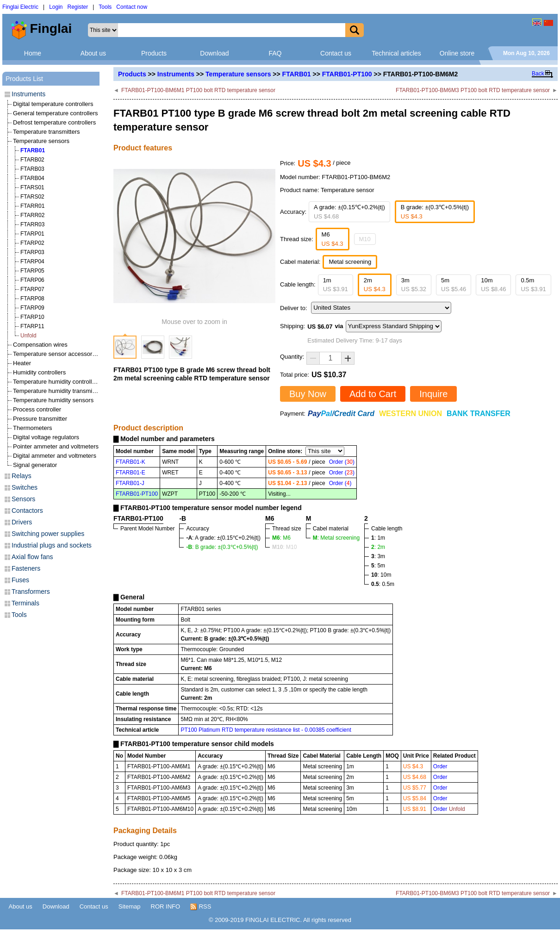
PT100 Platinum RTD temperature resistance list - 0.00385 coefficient (266, 730)
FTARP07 (32, 289)
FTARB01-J (130, 483)
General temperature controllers (56, 113)
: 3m (378, 556)
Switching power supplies (48, 534)
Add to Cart (373, 394)
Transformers (31, 592)
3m (414, 285)
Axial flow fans (32, 557)
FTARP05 (32, 271)
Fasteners (26, 568)
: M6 (281, 538)
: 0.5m (383, 584)
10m (493, 285)
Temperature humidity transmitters (59, 391)
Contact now (132, 7)
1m (336, 285)
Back (538, 74)
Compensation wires (40, 345)
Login (56, 7)
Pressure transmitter (40, 419)
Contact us (336, 53)
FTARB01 (297, 74)
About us (93, 53)
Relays (22, 476)
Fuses (20, 580)
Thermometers (33, 428)
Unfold (28, 336)
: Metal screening (336, 538)
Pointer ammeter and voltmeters (56, 446)
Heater (22, 363)
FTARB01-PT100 (347, 74)
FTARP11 (32, 326)
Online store (457, 53)
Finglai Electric (20, 7)
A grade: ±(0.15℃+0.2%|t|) (349, 212)
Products (154, 53)
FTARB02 (32, 160)
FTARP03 (32, 252)
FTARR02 (32, 215)
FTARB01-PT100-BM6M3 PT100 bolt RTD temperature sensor (473, 90)
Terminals (25, 603)
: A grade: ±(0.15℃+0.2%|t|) (223, 538)
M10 (365, 239)
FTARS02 (32, 197)
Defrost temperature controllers (54, 122)
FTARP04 (32, 262)
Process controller (37, 409)
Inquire (433, 394)
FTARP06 (32, 280)
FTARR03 (32, 224)
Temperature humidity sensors (53, 400)
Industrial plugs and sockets (52, 545)
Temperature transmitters (47, 132)
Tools (105, 7)
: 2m (378, 547)
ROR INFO (166, 906)
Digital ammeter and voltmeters (55, 456)
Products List (24, 79)
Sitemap (130, 906)
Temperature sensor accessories (56, 354)
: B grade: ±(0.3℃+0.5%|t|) (222, 547)
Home (33, 53)
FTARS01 (32, 187)
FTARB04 (32, 178)
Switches (25, 487)
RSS (201, 907)
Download (214, 53)
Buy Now (308, 394)
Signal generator (35, 465)
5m (454, 285)
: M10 (284, 547)
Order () (342, 462)
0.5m (533, 285)
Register (78, 7)
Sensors (23, 499)
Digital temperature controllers (53, 104)
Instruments (176, 74)
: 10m (381, 575)
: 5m (378, 566)
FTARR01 (32, 206)
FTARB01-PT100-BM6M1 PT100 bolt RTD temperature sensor (198, 90)
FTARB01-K (131, 462)
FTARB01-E (131, 473)
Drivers (22, 522)
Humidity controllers (39, 372)
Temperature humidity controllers (57, 382)
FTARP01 (32, 234)
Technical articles (396, 53)
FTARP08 (32, 299)
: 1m (378, 538)
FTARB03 (32, 169)
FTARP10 (32, 317)
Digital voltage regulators (46, 437)
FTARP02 (32, 243)
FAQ (275, 53)
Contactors (27, 511)
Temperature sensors (238, 74)
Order (440, 766)
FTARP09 (32, 308)
